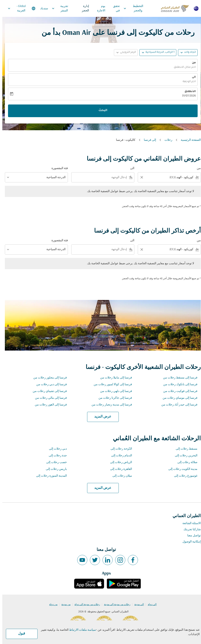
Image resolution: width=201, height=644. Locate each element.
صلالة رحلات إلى (185, 462)
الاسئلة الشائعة (189, 523)
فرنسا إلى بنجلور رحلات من (48, 378)
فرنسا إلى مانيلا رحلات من (114, 378)
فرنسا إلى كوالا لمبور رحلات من (111, 384)
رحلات (166, 140)
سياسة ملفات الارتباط (80, 630)
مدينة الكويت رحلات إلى (181, 469)
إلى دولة (150, 605)
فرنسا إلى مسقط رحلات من (178, 378)
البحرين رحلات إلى (184, 456)
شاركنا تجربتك (190, 529)
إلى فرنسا (148, 140)
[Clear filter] (139, 177)
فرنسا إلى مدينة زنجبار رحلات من (109, 405)
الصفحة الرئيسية (188, 140)
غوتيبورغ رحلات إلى (183, 476)
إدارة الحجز (83, 8)
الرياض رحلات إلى (119, 462)
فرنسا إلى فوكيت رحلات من (178, 391)
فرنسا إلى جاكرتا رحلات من (113, 398)
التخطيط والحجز (130, 8)
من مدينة (64, 605)
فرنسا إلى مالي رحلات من (49, 398)
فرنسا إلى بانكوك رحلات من (178, 384)
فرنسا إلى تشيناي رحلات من (47, 391)
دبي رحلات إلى (56, 449)
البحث (101, 111)
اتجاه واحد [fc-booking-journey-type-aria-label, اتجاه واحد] (188, 52)
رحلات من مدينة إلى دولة (85, 605)
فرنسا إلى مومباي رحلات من (178, 398)
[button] (156, 53)
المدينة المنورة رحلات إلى (49, 476)
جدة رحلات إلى (55, 456)
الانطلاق (188, 92)
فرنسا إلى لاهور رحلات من (49, 405)
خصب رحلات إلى (54, 462)
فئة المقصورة (57, 168)
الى (192, 77)
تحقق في (114, 8)
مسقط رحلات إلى (184, 449)
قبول (19, 634)
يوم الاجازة (99, 8)
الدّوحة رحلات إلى (119, 449)
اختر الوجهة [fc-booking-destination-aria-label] (187, 82)
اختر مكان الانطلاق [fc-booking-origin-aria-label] (182, 67)
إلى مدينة (137, 605)
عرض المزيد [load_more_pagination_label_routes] (100, 417)
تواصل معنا (192, 536)
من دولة (51, 605)
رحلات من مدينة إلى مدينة (115, 605)
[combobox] (170, 177)
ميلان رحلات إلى (120, 476)
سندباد (42, 9)
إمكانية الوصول (189, 542)
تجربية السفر (57, 8)
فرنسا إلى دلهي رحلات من (114, 391)
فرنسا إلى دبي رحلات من (49, 384)
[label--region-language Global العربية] (19, 8)
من (192, 63)
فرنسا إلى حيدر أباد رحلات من (177, 405)
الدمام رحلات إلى (119, 456)
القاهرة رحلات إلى (119, 469)
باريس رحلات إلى (54, 469)
